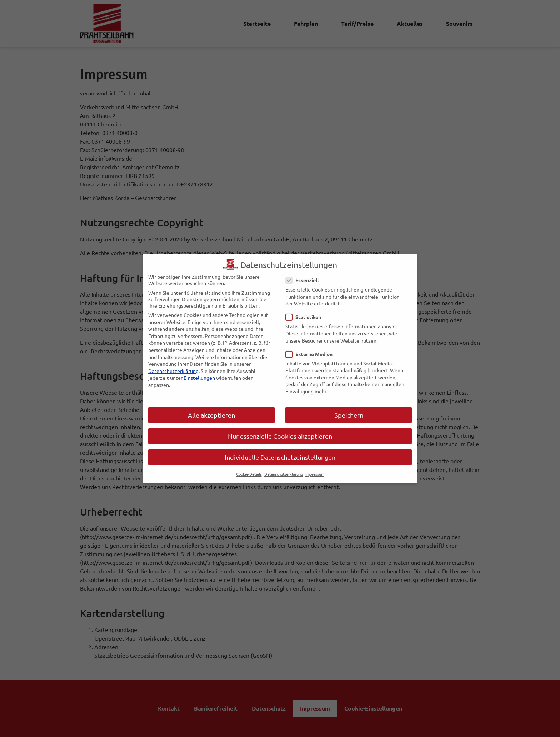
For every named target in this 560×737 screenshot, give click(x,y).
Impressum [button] (315, 469)
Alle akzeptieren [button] (211, 409)
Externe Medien (311, 348)
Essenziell (304, 274)
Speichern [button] (349, 409)
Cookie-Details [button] (249, 469)
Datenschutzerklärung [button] (284, 469)
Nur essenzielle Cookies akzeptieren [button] (280, 430)
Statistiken (306, 312)
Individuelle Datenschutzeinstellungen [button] (280, 451)
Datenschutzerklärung (173, 365)
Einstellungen (199, 372)
